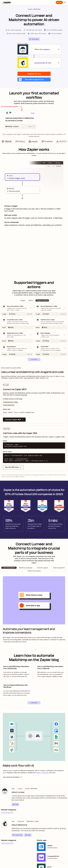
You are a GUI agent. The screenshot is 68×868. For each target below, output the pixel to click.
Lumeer (30, 9)
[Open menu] (65, 2)
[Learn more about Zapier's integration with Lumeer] (5, 792)
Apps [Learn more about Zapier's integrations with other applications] (13, 789)
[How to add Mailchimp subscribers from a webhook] (51, 672)
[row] (10, 176)
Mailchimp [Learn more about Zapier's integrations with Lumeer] (21, 822)
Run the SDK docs (13, 468)
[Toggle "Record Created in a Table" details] (17, 309)
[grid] (10, 176)
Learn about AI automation (12, 778)
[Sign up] (59, 2)
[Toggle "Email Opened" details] (17, 349)
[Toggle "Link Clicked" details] (51, 349)
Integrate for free (34, 74)
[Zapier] (6, 2)
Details (33, 114)
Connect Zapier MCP (14, 420)
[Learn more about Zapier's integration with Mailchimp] (5, 825)
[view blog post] (17, 672)
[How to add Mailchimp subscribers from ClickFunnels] (17, 672)
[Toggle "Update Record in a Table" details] (17, 336)
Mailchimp (37, 9)
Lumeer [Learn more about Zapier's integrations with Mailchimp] (20, 789)
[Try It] (17, 315)
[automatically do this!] (34, 63)
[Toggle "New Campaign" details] (51, 336)
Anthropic (45, 773)
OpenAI (38, 773)
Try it (31, 127)
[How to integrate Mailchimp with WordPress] (17, 691)
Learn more (17, 836)
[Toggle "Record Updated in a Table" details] (51, 309)
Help (15, 805)
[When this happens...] (34, 49)
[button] (34, 80)
